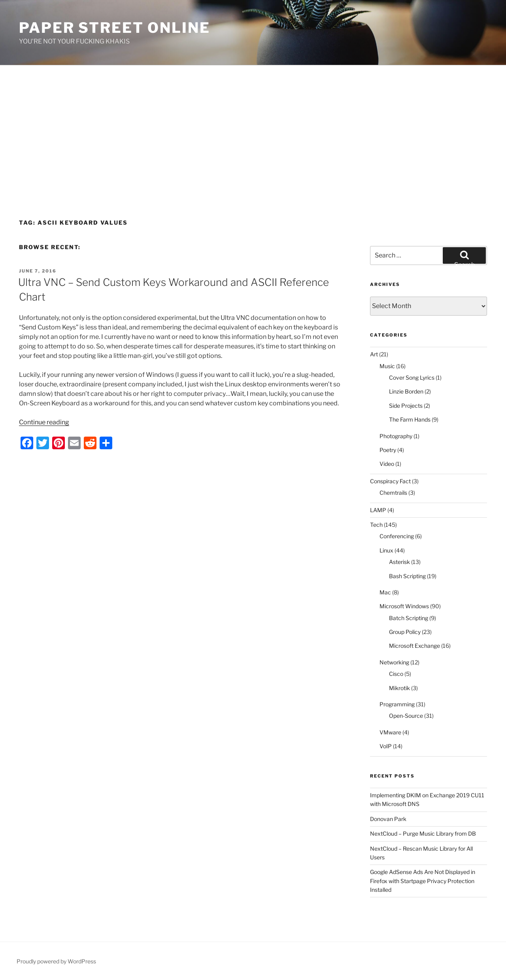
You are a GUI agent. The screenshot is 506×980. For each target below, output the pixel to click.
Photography (396, 436)
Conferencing (397, 536)
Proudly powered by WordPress (56, 961)
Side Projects (406, 406)
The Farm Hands (410, 419)
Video (387, 464)
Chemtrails (393, 493)
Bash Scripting (407, 576)
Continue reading (44, 422)
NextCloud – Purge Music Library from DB (423, 833)
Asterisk (399, 562)
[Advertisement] (253, 125)
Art (374, 354)
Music (387, 366)
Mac (385, 592)
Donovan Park (388, 819)
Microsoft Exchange (414, 646)
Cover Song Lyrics (412, 377)
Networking (394, 662)
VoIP (386, 746)
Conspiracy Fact (390, 481)
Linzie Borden (406, 391)
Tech (376, 525)
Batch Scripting (409, 618)
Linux (386, 550)
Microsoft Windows (404, 606)
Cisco (396, 674)
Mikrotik (399, 688)
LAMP (378, 510)
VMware (390, 732)
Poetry (388, 450)
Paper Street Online (115, 28)
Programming (397, 704)
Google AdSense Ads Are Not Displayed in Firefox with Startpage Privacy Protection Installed (423, 881)
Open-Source (406, 716)
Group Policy (405, 632)
